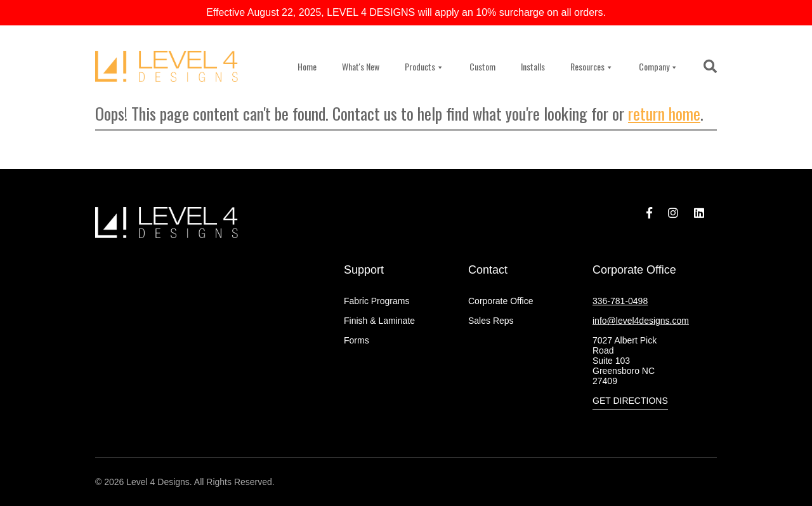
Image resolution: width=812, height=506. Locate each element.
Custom (482, 66)
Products (424, 66)
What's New (361, 66)
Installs (533, 66)
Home (307, 66)
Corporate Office (501, 301)
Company (658, 66)
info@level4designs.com (641, 321)
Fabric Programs (377, 301)
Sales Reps (491, 321)
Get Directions (630, 401)
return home (664, 113)
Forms (357, 340)
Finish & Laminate (379, 321)
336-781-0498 (620, 301)
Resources (592, 66)
